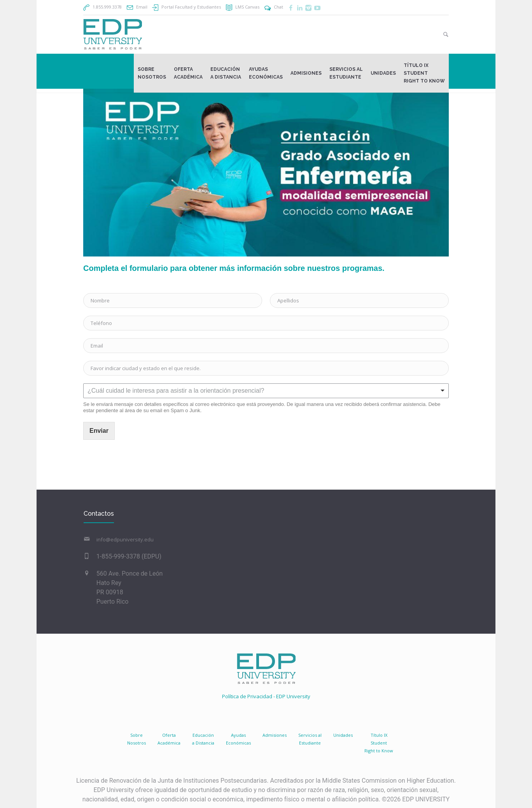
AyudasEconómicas (238, 739)
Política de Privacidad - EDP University (266, 696)
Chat (278, 7)
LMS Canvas (247, 7)
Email (142, 7)
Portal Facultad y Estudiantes (191, 7)
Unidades (343, 735)
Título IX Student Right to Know (379, 743)
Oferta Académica (169, 739)
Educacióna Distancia (203, 739)
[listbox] (266, 391)
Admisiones (275, 735)
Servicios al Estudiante (310, 739)
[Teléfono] (266, 323)
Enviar (99, 431)
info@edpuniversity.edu (125, 539)
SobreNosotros (136, 739)
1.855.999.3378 (107, 7)
